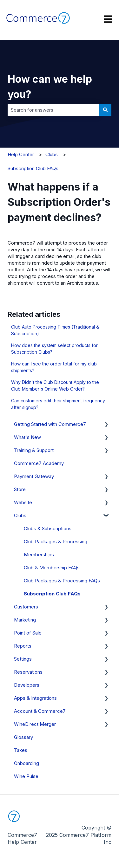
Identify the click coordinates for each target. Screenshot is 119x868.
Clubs (52, 154)
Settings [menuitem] (23, 659)
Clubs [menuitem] (20, 515)
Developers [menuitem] (27, 685)
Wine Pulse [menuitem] (26, 776)
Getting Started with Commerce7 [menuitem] (50, 424)
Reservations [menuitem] (28, 672)
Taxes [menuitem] (21, 750)
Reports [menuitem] (23, 646)
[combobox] (53, 110)
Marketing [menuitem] (25, 620)
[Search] (105, 110)
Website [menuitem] (23, 502)
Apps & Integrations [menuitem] (35, 698)
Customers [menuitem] (26, 607)
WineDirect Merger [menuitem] (35, 724)
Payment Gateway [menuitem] (34, 476)
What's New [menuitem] (27, 437)
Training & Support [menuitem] (34, 450)
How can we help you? (50, 87)
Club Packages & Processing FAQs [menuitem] (62, 581)
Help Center (21, 154)
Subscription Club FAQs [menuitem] (52, 594)
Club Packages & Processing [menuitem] (56, 542)
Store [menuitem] (20, 489)
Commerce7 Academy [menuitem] (39, 463)
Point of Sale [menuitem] (28, 633)
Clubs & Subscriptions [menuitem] (48, 528)
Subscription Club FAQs (33, 168)
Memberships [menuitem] (39, 555)
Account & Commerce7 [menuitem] (40, 711)
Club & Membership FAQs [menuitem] (52, 568)
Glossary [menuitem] (23, 737)
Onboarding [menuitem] (26, 763)
